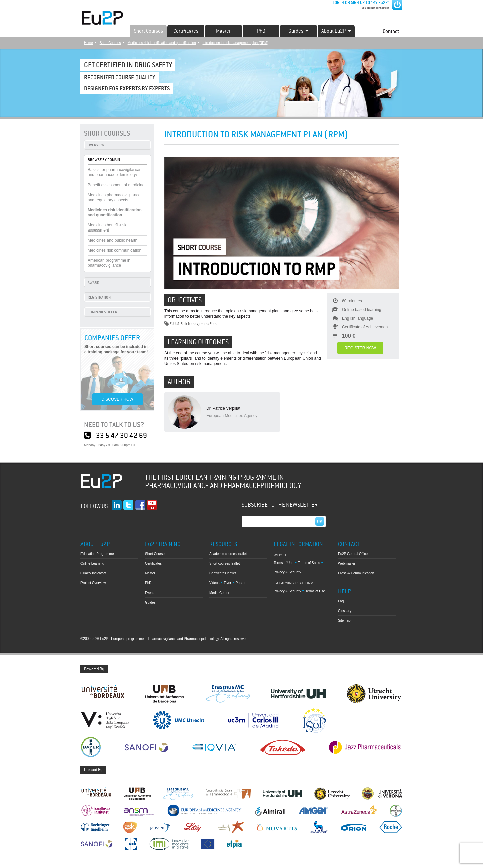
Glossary (345, 611)
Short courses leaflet (225, 564)
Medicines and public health (112, 240)
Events (150, 593)
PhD (261, 31)
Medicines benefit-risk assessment (107, 228)
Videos (214, 583)
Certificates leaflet (223, 573)
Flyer (227, 583)
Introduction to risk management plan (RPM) (235, 43)
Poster (241, 583)
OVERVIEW (96, 145)
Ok (320, 521)
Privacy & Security (287, 572)
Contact (391, 31)
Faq (341, 601)
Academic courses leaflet (228, 554)
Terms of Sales (309, 563)
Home (88, 43)
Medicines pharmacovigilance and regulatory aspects (114, 197)
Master (223, 31)
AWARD (93, 283)
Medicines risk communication (114, 250)
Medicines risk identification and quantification (162, 43)
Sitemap (344, 621)
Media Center (219, 593)
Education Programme (97, 554)
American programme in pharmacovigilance (109, 263)
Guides (150, 602)
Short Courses (148, 31)
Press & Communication (356, 573)
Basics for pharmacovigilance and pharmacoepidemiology (114, 172)
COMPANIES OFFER (102, 312)
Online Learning (92, 564)
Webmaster (347, 564)
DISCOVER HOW (117, 399)
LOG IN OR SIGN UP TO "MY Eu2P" (360, 3)
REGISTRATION (99, 297)
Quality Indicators (93, 573)
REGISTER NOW (360, 348)
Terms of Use (284, 563)
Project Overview (93, 583)
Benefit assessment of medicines (117, 185)
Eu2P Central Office (353, 554)
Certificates (186, 31)
